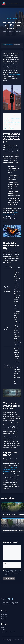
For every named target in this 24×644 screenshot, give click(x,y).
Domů (4, 44)
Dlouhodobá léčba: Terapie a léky (12, 122)
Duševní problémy (12, 19)
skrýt (14, 115)
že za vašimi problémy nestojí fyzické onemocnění (10, 469)
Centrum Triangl (12, 3)
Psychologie (4, 619)
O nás (3, 627)
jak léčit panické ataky (14, 74)
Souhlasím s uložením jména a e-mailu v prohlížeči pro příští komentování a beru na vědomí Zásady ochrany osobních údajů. (13, 572)
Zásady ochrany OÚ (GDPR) (8, 632)
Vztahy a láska (5, 616)
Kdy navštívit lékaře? (9, 128)
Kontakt (3, 630)
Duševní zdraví (5, 614)
